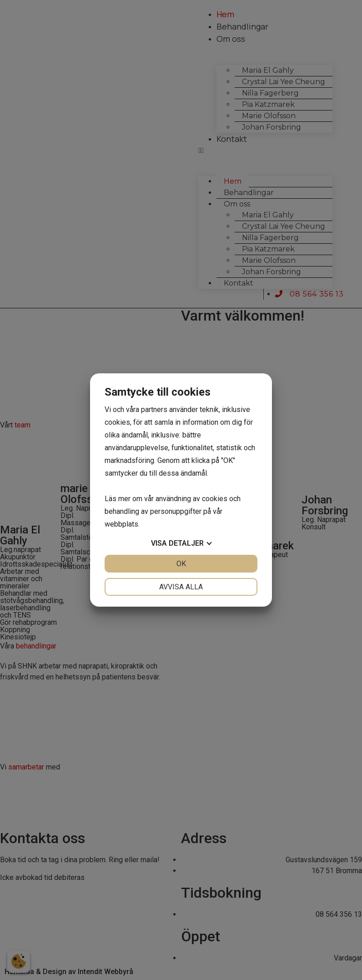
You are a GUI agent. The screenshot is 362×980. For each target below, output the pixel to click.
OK (181, 564)
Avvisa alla (181, 587)
